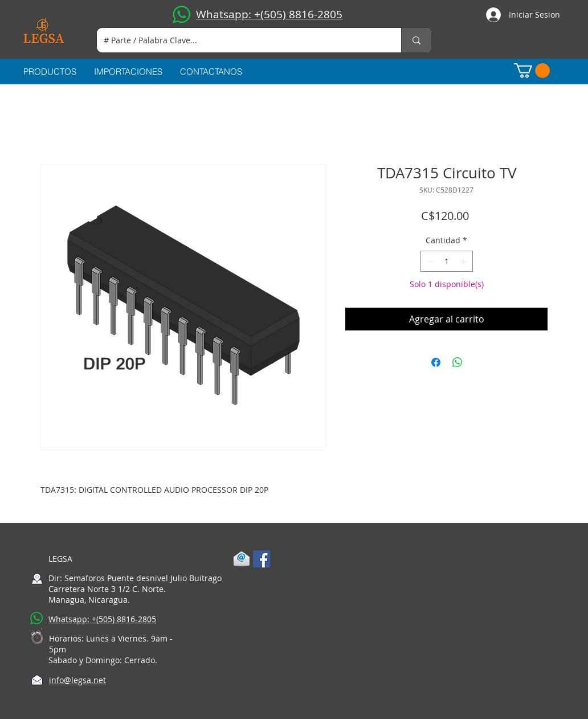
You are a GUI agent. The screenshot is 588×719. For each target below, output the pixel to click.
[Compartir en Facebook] (436, 362)
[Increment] (464, 261)
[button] (532, 71)
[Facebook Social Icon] (262, 559)
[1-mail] (242, 559)
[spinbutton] (447, 261)
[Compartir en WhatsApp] (458, 362)
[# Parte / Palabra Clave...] (240, 40)
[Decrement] (429, 261)
